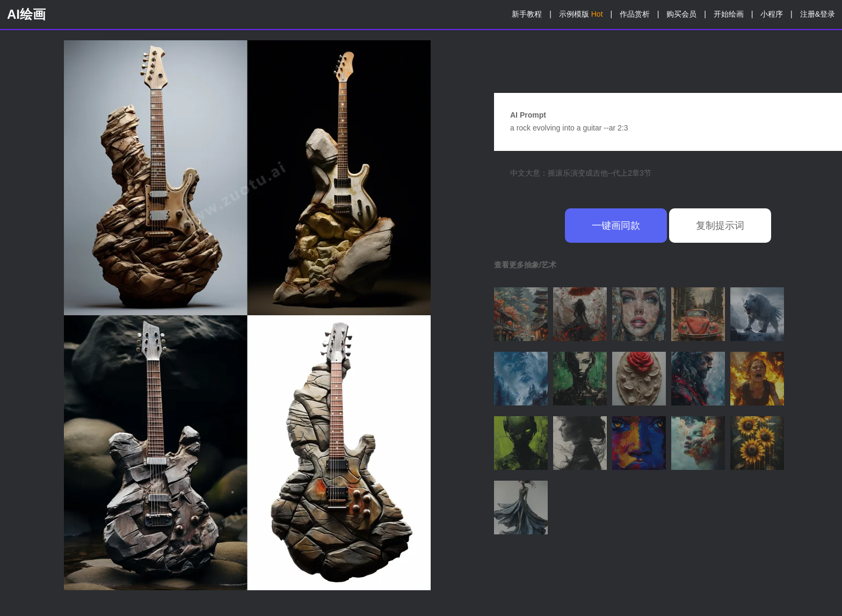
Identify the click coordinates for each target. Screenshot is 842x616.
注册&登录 (818, 14)
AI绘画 (26, 14)
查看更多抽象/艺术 (525, 265)
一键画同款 (616, 226)
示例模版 (581, 14)
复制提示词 (720, 226)
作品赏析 (635, 14)
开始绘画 (729, 14)
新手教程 (527, 14)
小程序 (772, 14)
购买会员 (681, 14)
